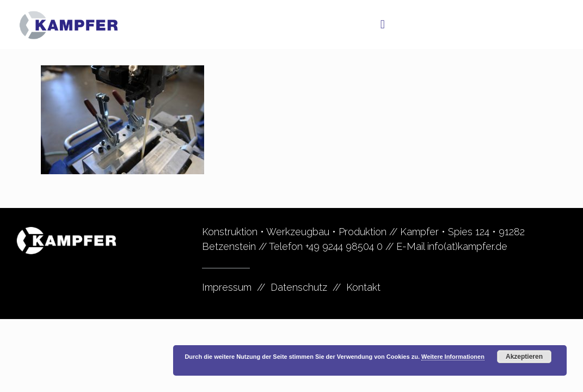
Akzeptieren (524, 357)
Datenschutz (299, 287)
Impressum (227, 287)
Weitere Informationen (453, 357)
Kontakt (363, 287)
